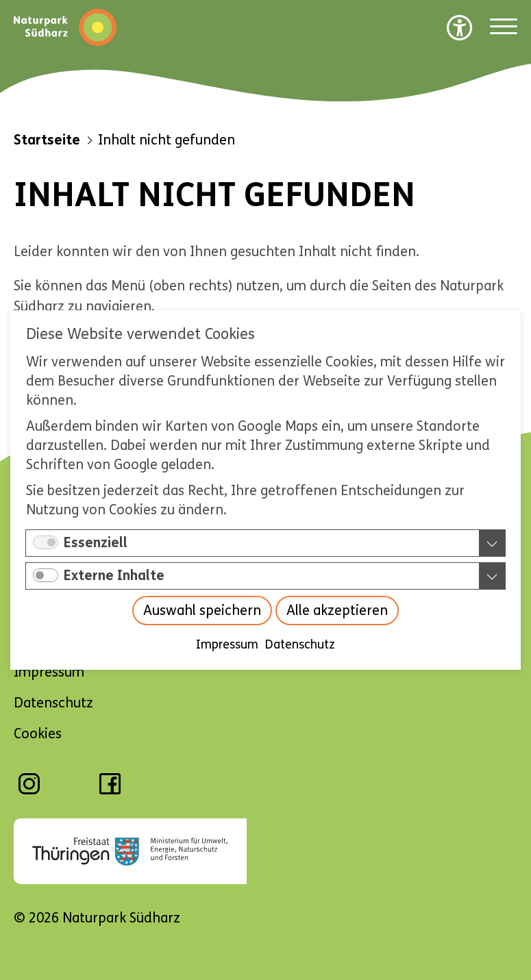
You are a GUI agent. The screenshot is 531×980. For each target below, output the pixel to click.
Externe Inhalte (114, 576)
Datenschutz (300, 644)
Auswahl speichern (202, 611)
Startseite (47, 140)
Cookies (38, 734)
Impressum (227, 644)
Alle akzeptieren (337, 611)
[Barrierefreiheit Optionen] (460, 27)
